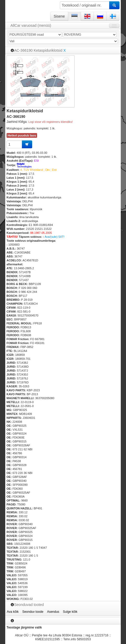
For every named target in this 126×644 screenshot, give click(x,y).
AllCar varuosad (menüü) (31, 25)
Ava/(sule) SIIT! (54, 237)
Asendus (53, 612)
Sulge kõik (70, 612)
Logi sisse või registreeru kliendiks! (50, 122)
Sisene (59, 16)
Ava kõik (13, 612)
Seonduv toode (33, 612)
